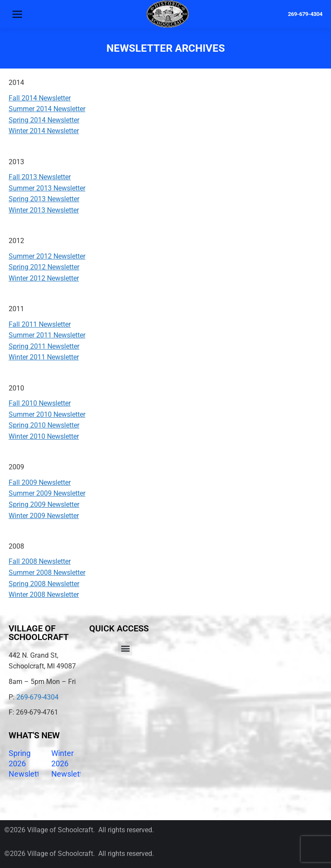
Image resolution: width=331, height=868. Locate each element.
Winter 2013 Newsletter (44, 210)
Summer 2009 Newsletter (47, 493)
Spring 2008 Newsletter (44, 584)
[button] (125, 648)
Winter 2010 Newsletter (44, 436)
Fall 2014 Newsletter (40, 98)
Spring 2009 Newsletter (44, 504)
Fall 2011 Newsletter (40, 324)
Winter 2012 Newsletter (44, 278)
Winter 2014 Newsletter (44, 131)
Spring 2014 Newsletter (44, 120)
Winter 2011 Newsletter (44, 357)
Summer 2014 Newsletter (47, 109)
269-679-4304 (305, 14)
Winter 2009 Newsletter (44, 516)
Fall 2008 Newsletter (40, 561)
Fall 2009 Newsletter (40, 482)
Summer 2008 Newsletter (47, 573)
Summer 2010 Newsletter (47, 414)
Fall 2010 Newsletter (40, 403)
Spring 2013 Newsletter (44, 199)
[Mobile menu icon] (17, 14)
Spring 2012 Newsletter (44, 267)
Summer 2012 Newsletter (47, 256)
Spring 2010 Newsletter (44, 425)
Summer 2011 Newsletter (47, 335)
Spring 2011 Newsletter (44, 346)
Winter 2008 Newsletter (44, 595)
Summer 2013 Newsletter (47, 188)
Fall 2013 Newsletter (40, 177)
